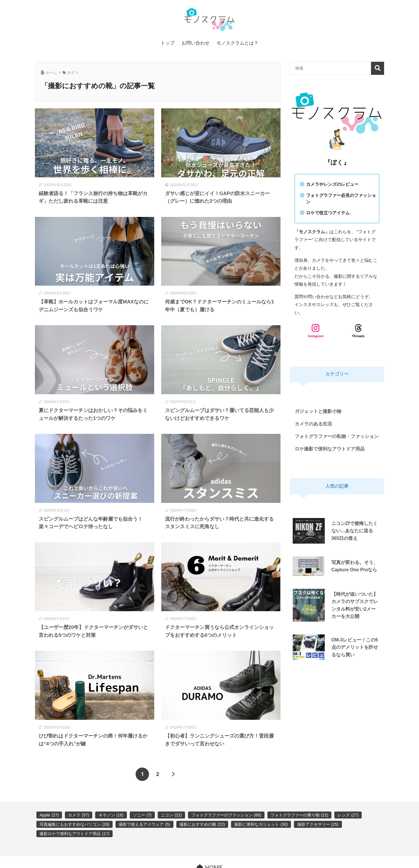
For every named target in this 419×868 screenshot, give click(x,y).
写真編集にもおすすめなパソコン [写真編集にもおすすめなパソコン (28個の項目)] (74, 824)
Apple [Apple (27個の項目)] (49, 815)
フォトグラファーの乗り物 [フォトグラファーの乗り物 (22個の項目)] (299, 815)
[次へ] (173, 774)
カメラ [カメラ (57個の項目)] (79, 815)
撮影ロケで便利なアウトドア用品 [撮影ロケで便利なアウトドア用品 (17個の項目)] (74, 834)
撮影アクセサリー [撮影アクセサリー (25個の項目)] (318, 824)
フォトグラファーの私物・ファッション (337, 436)
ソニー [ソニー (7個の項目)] (142, 815)
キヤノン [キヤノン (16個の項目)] (111, 815)
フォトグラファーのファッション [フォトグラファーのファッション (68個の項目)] (226, 815)
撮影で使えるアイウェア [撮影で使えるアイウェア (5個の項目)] (144, 824)
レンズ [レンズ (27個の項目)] (348, 815)
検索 (378, 68)
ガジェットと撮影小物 (318, 411)
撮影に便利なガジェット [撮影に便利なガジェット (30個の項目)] (261, 824)
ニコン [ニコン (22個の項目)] (171, 815)
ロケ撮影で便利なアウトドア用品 (330, 449)
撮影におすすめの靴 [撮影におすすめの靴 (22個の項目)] (202, 824)
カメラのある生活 (313, 424)
